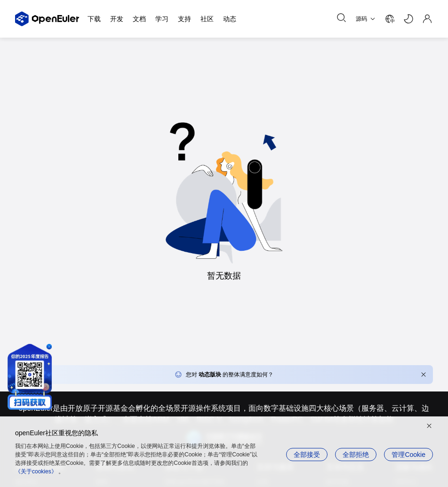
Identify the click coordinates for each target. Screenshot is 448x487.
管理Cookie (408, 455)
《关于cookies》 (36, 471)
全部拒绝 (356, 455)
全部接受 (307, 455)
